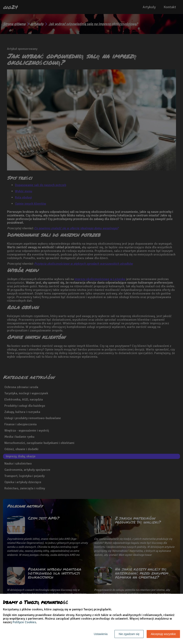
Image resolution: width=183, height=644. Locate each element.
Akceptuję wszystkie (163, 634)
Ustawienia (101, 634)
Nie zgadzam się (129, 634)
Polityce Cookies (24, 622)
